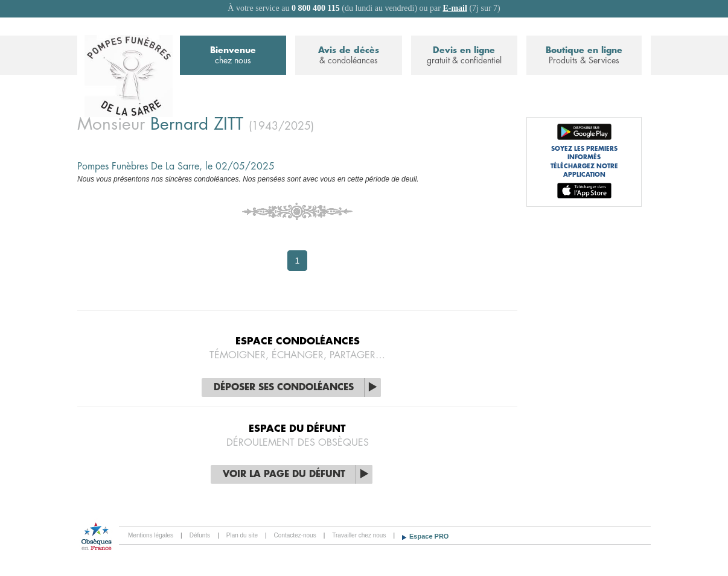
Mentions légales (151, 535)
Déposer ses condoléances (284, 388)
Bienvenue (233, 56)
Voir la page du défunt (284, 474)
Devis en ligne (464, 56)
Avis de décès (348, 56)
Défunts (200, 535)
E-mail (455, 8)
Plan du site (242, 535)
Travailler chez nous (359, 535)
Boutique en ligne (584, 56)
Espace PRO (429, 536)
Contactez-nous (295, 535)
